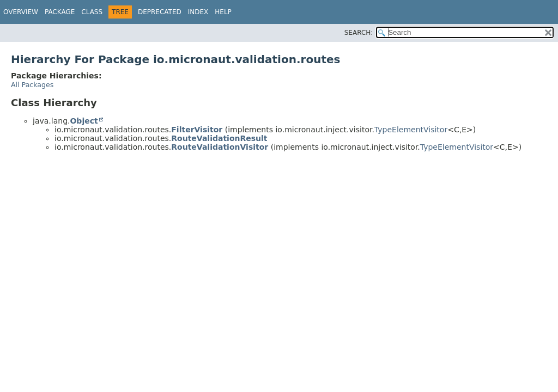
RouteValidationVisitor (220, 147)
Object (84, 121)
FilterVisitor (197, 130)
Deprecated (160, 12)
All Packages (32, 85)
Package (60, 12)
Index (198, 12)
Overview (21, 12)
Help (223, 12)
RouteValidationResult (219, 138)
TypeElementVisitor (411, 130)
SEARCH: (359, 33)
